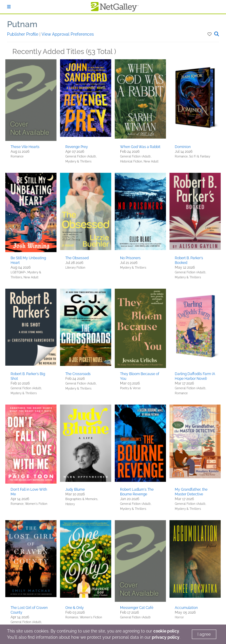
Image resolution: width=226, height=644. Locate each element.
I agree (204, 634)
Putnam (22, 24)
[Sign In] (9, 7)
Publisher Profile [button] (23, 34)
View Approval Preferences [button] (68, 34)
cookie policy (166, 631)
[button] (210, 34)
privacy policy (166, 637)
